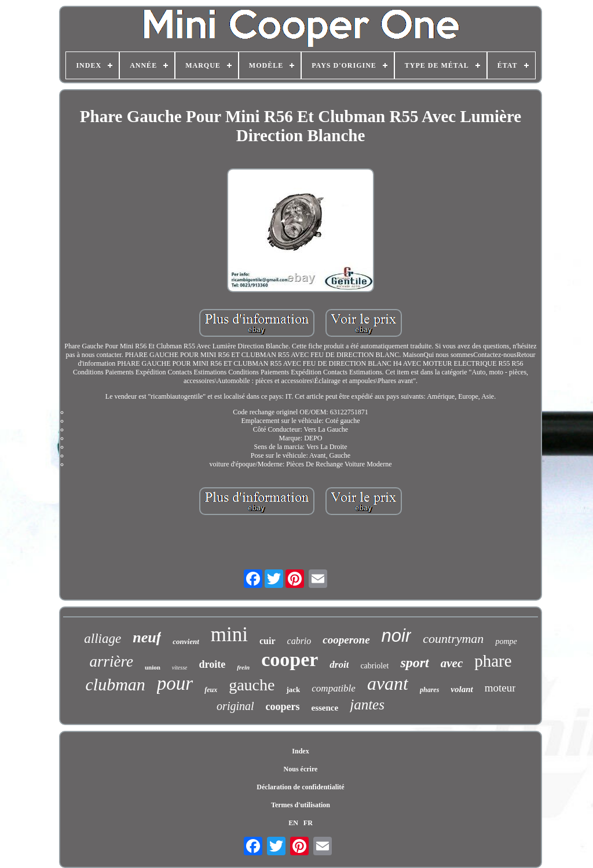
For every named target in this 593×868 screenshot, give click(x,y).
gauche (252, 685)
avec (452, 663)
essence (325, 708)
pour (175, 683)
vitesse (180, 667)
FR (308, 823)
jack (293, 689)
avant (388, 683)
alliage (103, 639)
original (235, 706)
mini (229, 635)
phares (429, 690)
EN (293, 823)
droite (212, 664)
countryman (453, 639)
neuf (147, 637)
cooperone (346, 640)
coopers (283, 707)
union (153, 667)
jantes (367, 705)
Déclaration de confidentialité (300, 787)
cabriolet (374, 666)
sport (414, 663)
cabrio (299, 641)
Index (300, 751)
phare (493, 661)
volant (462, 689)
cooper (290, 659)
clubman (116, 684)
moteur (500, 688)
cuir (268, 641)
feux (211, 690)
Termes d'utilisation (301, 805)
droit (339, 665)
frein (243, 667)
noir (397, 636)
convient (186, 641)
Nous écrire (301, 769)
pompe (506, 641)
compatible (334, 688)
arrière (111, 661)
